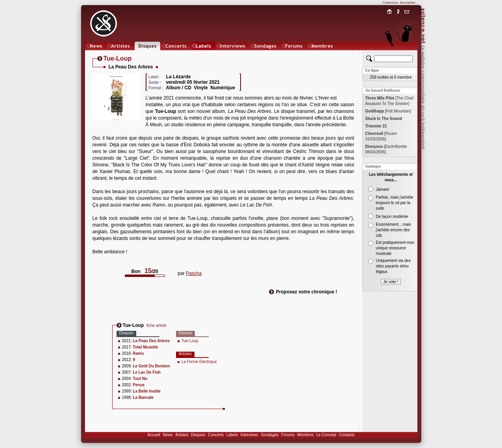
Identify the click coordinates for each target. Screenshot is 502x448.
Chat (407, 54)
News (168, 435)
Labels (232, 435)
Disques (198, 435)
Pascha (194, 273)
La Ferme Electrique (199, 362)
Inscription (408, 2)
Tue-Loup (190, 341)
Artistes (182, 435)
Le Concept (326, 435)
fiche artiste (157, 325)
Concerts (216, 435)
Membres (306, 435)
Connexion (391, 2)
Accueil (154, 435)
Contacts (347, 435)
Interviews (249, 435)
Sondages (270, 435)
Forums (288, 435)
